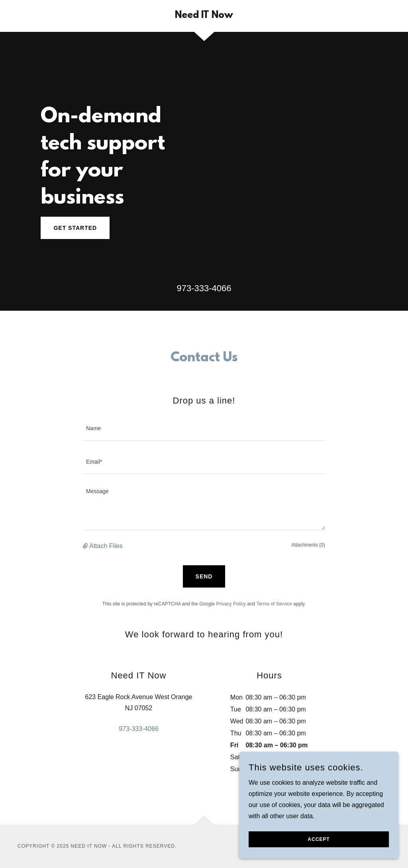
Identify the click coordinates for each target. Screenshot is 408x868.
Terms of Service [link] (274, 604)
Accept (319, 839)
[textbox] (204, 429)
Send (204, 576)
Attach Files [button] (106, 546)
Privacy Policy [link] (231, 604)
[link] (204, 16)
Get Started (75, 228)
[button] (86, 546)
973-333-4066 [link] (204, 288)
